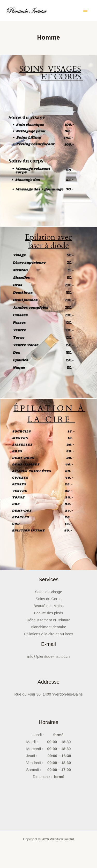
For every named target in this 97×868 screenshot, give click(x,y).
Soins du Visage (48, 592)
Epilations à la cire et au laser (48, 634)
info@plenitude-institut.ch (49, 656)
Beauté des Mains (48, 606)
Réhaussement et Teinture (49, 620)
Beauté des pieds (48, 613)
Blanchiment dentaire (48, 627)
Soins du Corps (49, 599)
